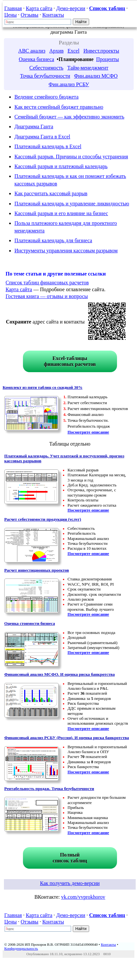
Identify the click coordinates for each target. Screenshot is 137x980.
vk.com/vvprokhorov (83, 897)
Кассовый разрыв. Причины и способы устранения (71, 157)
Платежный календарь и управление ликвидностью (72, 204)
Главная (13, 8)
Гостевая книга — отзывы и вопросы (47, 296)
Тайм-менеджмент (88, 68)
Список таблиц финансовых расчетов (47, 283)
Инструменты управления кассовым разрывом (66, 251)
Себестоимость (47, 68)
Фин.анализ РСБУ (69, 84)
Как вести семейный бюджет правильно (59, 107)
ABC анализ (32, 51)
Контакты (53, 15)
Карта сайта (39, 8)
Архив (56, 51)
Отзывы (29, 15)
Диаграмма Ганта (34, 126)
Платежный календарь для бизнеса (53, 240)
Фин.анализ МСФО (96, 76)
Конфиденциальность (21, 948)
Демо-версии (71, 8)
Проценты (108, 59)
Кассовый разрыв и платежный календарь (61, 166)
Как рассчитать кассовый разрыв (51, 193)
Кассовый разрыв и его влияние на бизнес (61, 213)
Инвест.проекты (101, 51)
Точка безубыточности (45, 76)
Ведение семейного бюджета (47, 97)
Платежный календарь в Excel (48, 146)
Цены (10, 15)
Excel (73, 51)
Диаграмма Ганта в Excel (42, 137)
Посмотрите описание (88, 432)
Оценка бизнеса (36, 59)
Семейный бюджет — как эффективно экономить (69, 117)
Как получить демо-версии (70, 883)
